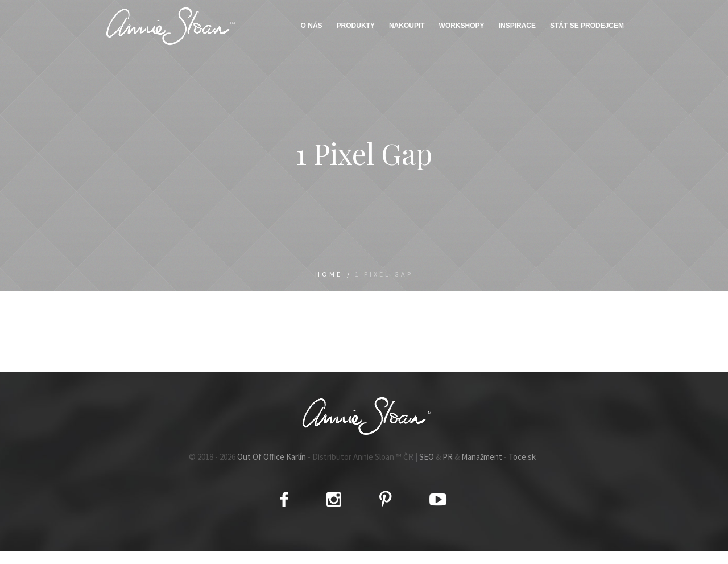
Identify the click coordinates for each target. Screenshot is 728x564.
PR (448, 457)
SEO (427, 457)
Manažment (482, 457)
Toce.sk (522, 457)
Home (329, 274)
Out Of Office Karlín (272, 457)
